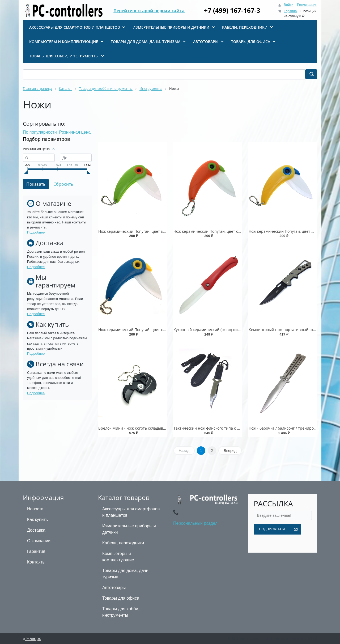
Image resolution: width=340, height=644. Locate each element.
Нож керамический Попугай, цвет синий (135, 330)
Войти (288, 5)
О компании (39, 541)
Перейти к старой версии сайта (149, 11)
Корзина (290, 11)
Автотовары (114, 588)
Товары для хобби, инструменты (121, 612)
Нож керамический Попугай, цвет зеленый (138, 231)
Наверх (32, 639)
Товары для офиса (121, 598)
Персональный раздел (195, 523)
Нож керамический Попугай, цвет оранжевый (215, 231)
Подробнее (36, 232)
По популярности (40, 132)
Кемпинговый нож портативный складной (288, 330)
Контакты (36, 562)
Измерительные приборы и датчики (129, 529)
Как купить (37, 520)
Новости (35, 509)
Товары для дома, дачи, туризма (126, 574)
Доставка (36, 530)
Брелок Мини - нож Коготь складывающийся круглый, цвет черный (161, 428)
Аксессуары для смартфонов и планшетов (131, 512)
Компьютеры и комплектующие (118, 557)
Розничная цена (75, 132)
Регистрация (307, 5)
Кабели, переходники (123, 543)
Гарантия (36, 551)
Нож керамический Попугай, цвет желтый (287, 231)
